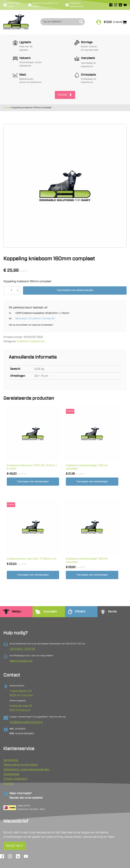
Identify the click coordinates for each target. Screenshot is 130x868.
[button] (65, 75)
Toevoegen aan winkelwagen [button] (33, 462)
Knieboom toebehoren (31, 322)
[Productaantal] (12, 271)
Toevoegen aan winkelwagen (75, 271)
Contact (9, 771)
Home (6, 88)
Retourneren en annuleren (21, 752)
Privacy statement (15, 766)
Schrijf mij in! (15, 833)
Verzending (11, 748)
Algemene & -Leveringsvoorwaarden (26, 757)
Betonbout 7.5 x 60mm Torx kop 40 (35, 299)
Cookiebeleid (11, 761)
